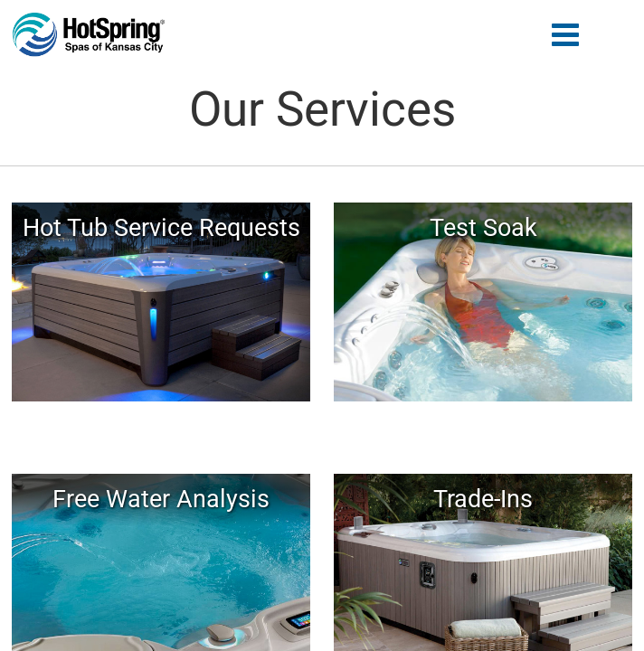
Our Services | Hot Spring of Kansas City (89, 35)
